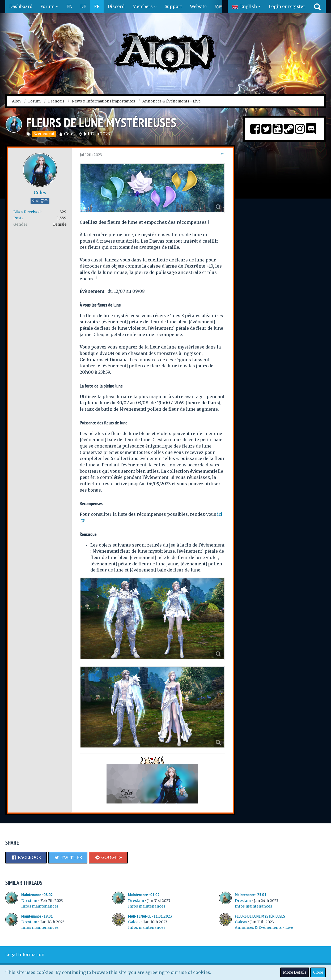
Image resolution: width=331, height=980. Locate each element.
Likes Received (27, 212)
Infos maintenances (40, 906)
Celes (70, 134)
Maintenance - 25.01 (251, 895)
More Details (295, 972)
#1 (222, 154)
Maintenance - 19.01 (37, 916)
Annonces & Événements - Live (264, 927)
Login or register (287, 6)
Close (318, 972)
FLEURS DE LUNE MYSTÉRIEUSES (260, 916)
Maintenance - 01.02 (144, 895)
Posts (18, 218)
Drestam (29, 901)
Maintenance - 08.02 (37, 895)
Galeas (134, 922)
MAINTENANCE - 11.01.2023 (150, 916)
